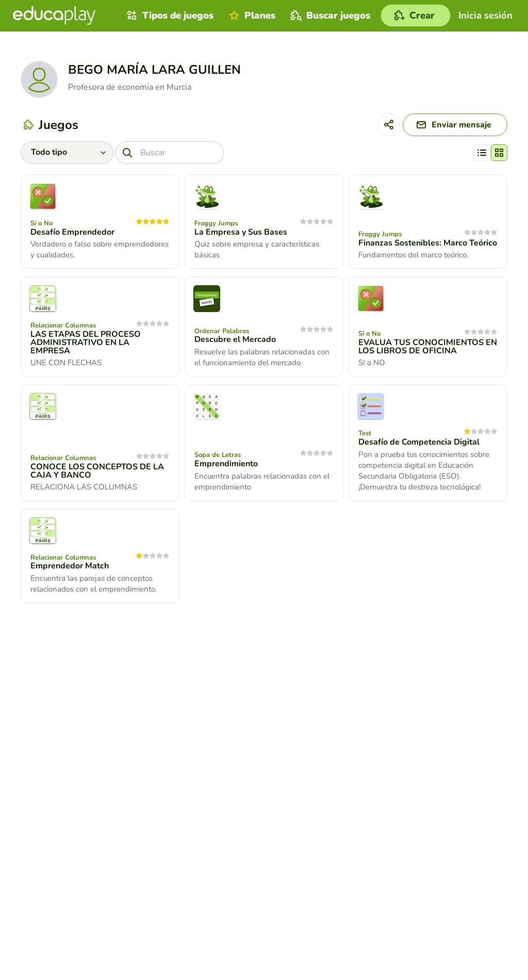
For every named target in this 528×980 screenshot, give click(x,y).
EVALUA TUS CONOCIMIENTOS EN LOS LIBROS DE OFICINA (428, 347)
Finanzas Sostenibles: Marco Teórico (428, 243)
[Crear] (416, 15)
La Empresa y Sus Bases (241, 232)
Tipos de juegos (169, 15)
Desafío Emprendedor (72, 232)
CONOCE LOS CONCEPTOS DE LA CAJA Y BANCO (97, 471)
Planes (251, 15)
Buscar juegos (329, 15)
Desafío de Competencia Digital (419, 442)
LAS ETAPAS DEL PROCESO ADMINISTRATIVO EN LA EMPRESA (86, 342)
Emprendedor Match (70, 566)
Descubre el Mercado (235, 339)
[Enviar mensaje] (455, 125)
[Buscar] (170, 153)
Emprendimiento (226, 464)
